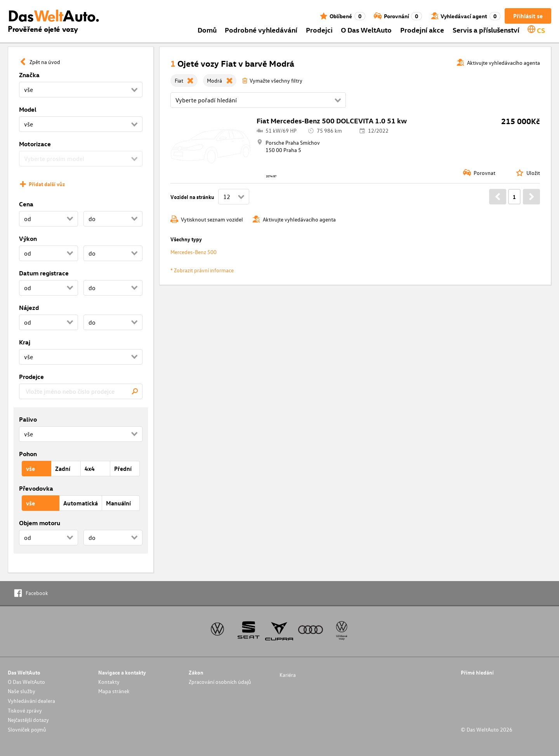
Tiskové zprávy (25, 710)
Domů (207, 30)
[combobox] (81, 391)
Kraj (25, 342)
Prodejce (31, 377)
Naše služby (22, 691)
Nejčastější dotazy (28, 720)
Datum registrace (44, 273)
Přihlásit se (528, 16)
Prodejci (319, 30)
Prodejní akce (422, 30)
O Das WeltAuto (366, 30)
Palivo (28, 419)
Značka (29, 75)
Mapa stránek (114, 691)
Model (28, 109)
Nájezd (29, 308)
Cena (26, 204)
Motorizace (35, 144)
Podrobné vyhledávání (261, 30)
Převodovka (36, 488)
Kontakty (109, 682)
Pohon (28, 454)
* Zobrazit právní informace (202, 270)
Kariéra (288, 675)
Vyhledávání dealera (31, 701)
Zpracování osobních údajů (220, 682)
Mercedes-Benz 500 (194, 252)
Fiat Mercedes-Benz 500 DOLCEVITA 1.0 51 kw (332, 120)
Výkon (28, 239)
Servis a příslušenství (486, 30)
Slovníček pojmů (27, 729)
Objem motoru (40, 523)
